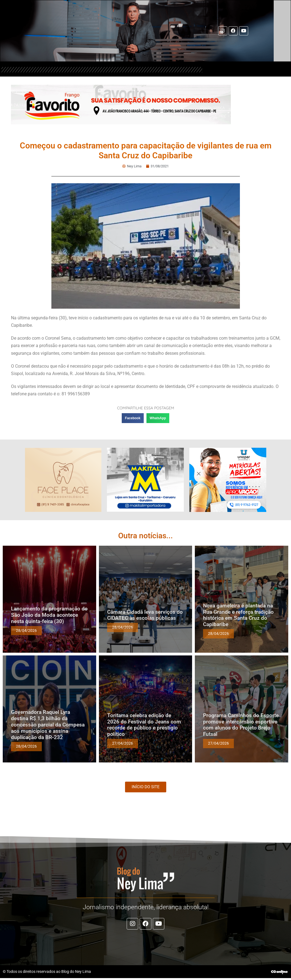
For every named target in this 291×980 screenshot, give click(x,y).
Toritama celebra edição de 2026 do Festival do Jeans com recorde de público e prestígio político (144, 724)
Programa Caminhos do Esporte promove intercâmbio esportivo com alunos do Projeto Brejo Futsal (241, 724)
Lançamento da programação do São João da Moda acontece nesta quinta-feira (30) (49, 615)
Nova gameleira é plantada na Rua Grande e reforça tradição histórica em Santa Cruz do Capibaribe (238, 615)
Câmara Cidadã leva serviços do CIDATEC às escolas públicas (145, 615)
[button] (133, 418)
